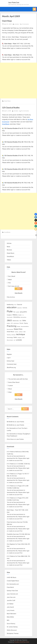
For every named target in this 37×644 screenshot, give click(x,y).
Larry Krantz (11, 610)
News (8, 247)
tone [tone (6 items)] (15, 337)
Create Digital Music (13, 581)
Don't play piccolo (14, 286)
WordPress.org (11, 367)
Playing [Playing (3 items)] (26, 323)
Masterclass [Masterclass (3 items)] (16, 321)
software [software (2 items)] (21, 332)
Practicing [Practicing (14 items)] (12, 326)
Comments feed (12, 364)
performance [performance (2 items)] (16, 323)
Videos (9, 260)
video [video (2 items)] (23, 338)
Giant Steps (7, 21)
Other (10, 392)
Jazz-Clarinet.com (12, 594)
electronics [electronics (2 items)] (20, 308)
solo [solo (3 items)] (24, 332)
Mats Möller (10, 617)
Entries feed (10, 361)
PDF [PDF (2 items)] (12, 323)
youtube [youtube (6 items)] (19, 340)
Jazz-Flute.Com (14, 2)
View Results (18, 293)
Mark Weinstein (11, 614)
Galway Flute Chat (12, 591)
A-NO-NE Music (12, 577)
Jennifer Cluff (11, 600)
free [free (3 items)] (14, 312)
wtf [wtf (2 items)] (15, 340)
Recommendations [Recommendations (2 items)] (25, 326)
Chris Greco (10, 439)
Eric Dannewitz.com (13, 584)
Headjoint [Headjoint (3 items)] (9, 315)
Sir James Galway (12, 627)
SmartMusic (6, 124)
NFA (8, 620)
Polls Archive (11, 297)
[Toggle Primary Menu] (34, 9)
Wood (10, 389)
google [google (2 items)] (18, 312)
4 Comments (25, 24)
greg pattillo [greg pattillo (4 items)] (23, 312)
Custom (11, 386)
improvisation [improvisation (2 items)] (10, 317)
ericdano (17, 24)
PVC (9, 283)
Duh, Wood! (12, 276)
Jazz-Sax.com (11, 597)
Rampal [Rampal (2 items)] (19, 326)
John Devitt (10, 607)
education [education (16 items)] (12, 307)
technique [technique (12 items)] (21, 334)
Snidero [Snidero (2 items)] (17, 332)
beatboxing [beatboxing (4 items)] (10, 305)
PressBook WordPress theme (22, 642)
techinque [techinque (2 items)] (13, 335)
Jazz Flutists (20, 422)
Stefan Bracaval (12, 630)
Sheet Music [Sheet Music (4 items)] (10, 332)
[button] (36, 214)
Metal (10, 280)
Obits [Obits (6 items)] (24, 321)
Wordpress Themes (13, 633)
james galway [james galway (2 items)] (23, 317)
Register (9, 354)
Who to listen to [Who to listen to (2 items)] (10, 340)
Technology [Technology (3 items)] (10, 337)
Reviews (9, 250)
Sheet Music (7, 101)
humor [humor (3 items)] (20, 315)
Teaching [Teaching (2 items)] (9, 335)
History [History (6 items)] (15, 315)
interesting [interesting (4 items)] (16, 317)
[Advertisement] (18, 81)
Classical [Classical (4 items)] (19, 305)
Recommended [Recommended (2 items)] (10, 329)
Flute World (10, 587)
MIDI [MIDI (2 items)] (20, 321)
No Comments (25, 111)
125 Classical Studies (11, 108)
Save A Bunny (11, 624)
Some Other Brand (14, 382)
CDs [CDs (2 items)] (15, 305)
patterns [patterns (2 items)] (9, 323)
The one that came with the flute (18, 379)
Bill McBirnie (11, 422)
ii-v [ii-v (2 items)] (23, 315)
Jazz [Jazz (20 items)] (9, 320)
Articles (9, 243)
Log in (9, 358)
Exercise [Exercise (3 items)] (25, 308)
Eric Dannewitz (11, 428)
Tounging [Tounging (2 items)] (19, 338)
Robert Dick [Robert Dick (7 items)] (18, 329)
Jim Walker (10, 604)
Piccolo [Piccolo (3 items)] (21, 323)
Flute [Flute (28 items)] (10, 311)
